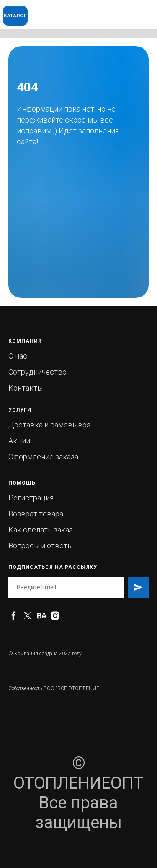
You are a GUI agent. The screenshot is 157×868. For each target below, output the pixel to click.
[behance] (41, 616)
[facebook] (14, 616)
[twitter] (27, 616)
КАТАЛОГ (15, 15)
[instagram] (55, 616)
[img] (104, 11)
